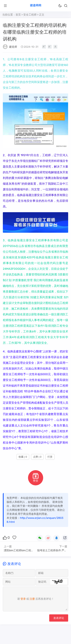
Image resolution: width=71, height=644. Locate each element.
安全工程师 (30, 15)
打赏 (50, 457)
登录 (23, 599)
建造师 (13, 47)
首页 (18, 15)
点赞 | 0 (37, 457)
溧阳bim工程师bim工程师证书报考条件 (27, 550)
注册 (32, 599)
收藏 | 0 (23, 457)
